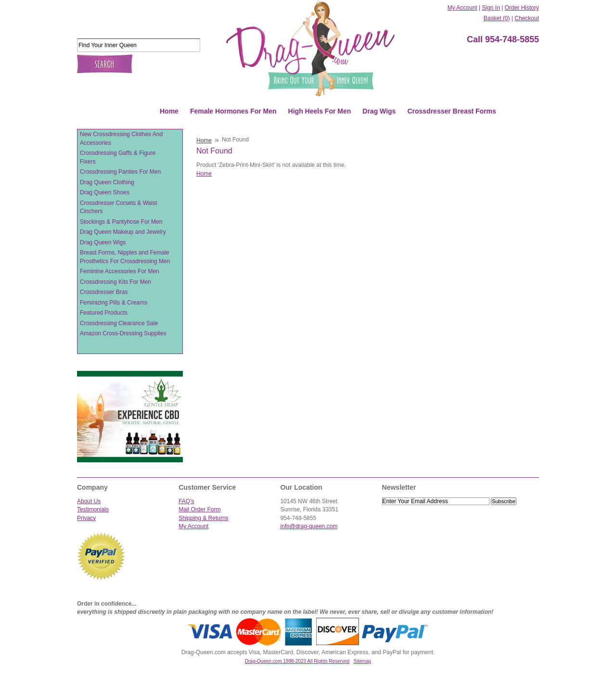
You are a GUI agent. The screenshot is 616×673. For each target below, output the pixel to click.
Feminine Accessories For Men (120, 271)
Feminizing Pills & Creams (114, 303)
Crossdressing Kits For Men (115, 282)
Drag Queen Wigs (103, 242)
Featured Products (104, 313)
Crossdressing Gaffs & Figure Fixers (118, 157)
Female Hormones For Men (233, 111)
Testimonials (93, 509)
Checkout (527, 18)
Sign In (491, 8)
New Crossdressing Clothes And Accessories (121, 139)
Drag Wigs (379, 111)
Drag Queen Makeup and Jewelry (123, 232)
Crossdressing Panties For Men (120, 172)
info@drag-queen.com (309, 526)
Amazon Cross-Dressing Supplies (123, 333)
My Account (462, 8)
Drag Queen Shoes (105, 192)
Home (169, 111)
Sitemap (363, 661)
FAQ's (186, 501)
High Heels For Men (320, 111)
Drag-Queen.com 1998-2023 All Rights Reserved (297, 661)
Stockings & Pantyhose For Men (121, 222)
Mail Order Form (199, 509)
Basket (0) (497, 18)
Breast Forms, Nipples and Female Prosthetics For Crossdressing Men (125, 257)
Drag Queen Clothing (107, 182)
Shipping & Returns (203, 518)
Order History (522, 8)
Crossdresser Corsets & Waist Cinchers (118, 207)
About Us (89, 501)
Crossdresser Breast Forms (451, 111)
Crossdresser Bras (104, 292)
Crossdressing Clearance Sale (119, 323)
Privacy (86, 518)
